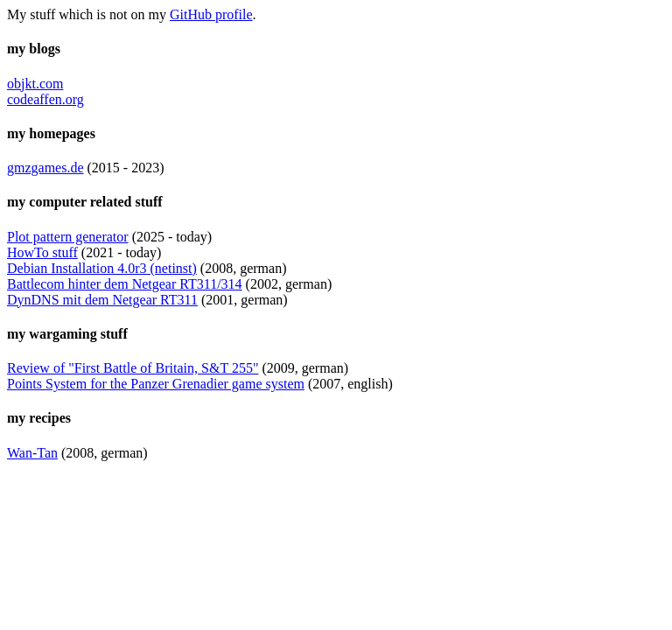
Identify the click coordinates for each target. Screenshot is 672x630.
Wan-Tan (32, 453)
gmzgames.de (45, 168)
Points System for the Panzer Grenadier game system (156, 384)
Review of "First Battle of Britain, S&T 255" (133, 368)
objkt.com (35, 84)
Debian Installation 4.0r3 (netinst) (102, 268)
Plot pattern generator (68, 237)
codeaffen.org (45, 99)
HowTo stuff (42, 252)
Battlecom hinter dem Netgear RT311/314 (125, 284)
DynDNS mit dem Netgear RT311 (102, 300)
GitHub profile (211, 14)
